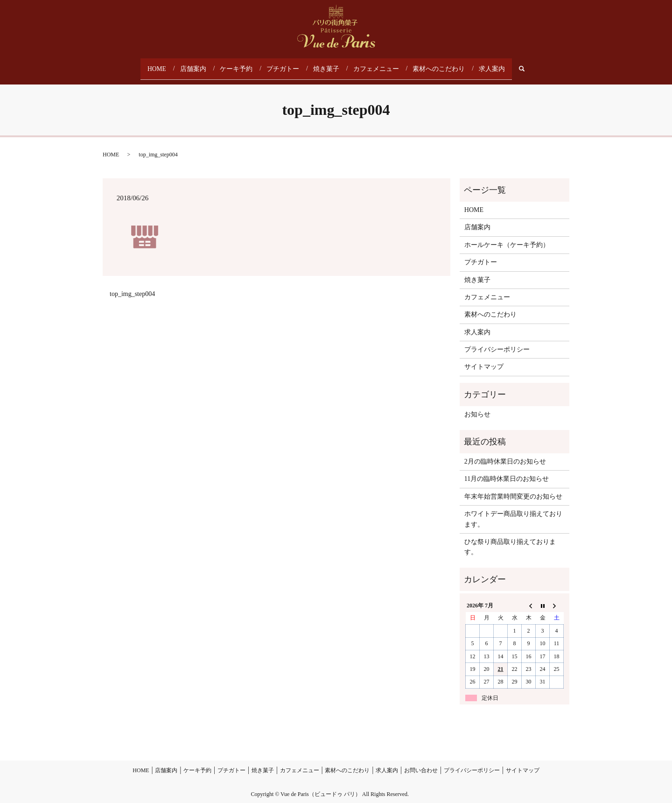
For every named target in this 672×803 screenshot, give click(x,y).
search (520, 65)
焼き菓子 (329, 65)
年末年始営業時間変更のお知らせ (513, 489)
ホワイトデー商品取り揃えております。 (513, 511)
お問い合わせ (421, 763)
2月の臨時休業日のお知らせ (505, 454)
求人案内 (486, 65)
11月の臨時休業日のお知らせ (507, 472)
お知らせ (477, 407)
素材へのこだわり (435, 65)
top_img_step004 (132, 287)
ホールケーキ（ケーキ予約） (507, 237)
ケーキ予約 (242, 65)
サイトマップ (484, 360)
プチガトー (287, 65)
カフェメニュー (377, 65)
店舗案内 (200, 65)
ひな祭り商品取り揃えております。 (510, 539)
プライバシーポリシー (497, 342)
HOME (164, 65)
